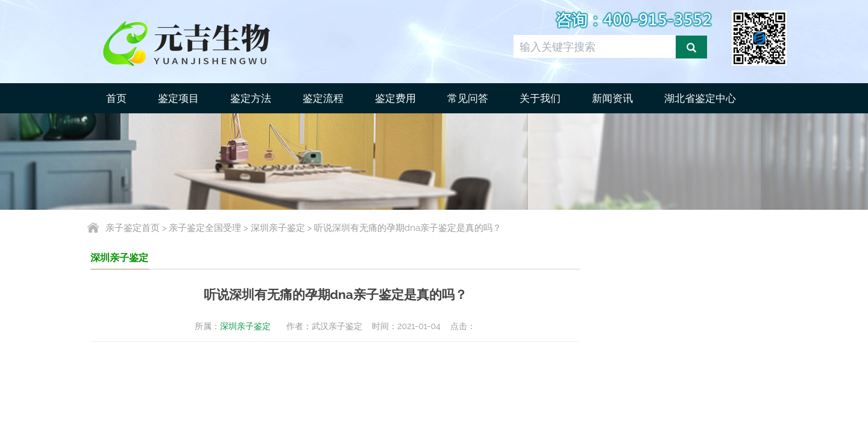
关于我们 (540, 98)
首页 (116, 98)
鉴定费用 (395, 98)
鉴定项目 (178, 98)
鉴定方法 (251, 98)
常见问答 (468, 98)
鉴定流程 (323, 98)
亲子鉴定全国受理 (205, 228)
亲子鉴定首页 (133, 228)
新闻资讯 (612, 98)
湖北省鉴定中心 (700, 98)
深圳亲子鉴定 (278, 228)
